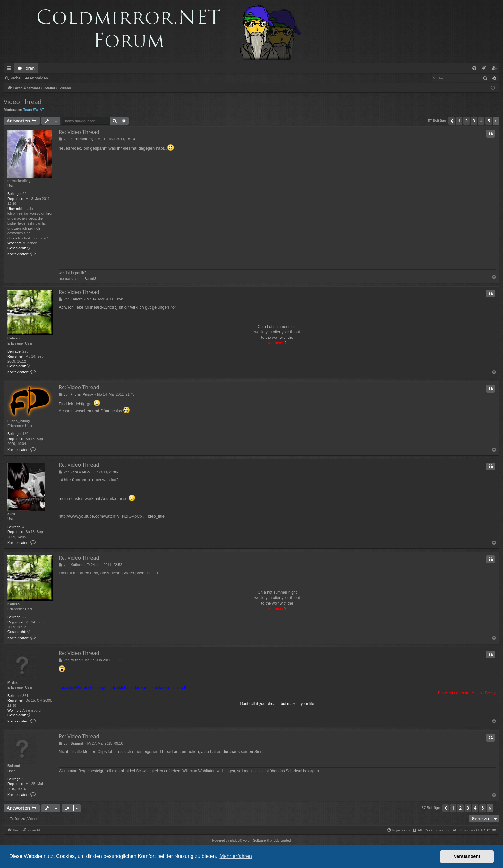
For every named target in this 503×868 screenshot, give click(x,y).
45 (24, 527)
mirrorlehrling (19, 181)
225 (25, 351)
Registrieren (68, 78)
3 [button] (474, 121)
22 (24, 194)
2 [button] (466, 121)
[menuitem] (474, 68)
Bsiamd (14, 766)
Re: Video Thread (79, 132)
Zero (11, 514)
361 (25, 696)
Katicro (13, 338)
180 (25, 434)
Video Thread (23, 102)
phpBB (235, 841)
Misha (12, 682)
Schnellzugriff (10, 69)
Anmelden (39, 78)
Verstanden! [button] (467, 856)
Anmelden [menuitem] (486, 69)
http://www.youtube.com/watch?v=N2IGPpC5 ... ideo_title (112, 516)
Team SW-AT (34, 110)
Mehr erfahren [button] (236, 856)
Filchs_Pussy (19, 421)
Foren (29, 68)
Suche (15, 78)
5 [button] (489, 121)
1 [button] (459, 121)
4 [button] (481, 121)
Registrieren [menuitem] (496, 69)
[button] (452, 121)
